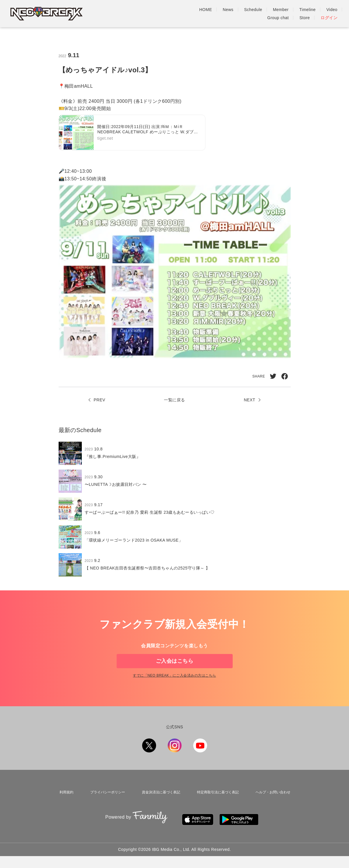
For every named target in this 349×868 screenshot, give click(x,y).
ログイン (329, 14)
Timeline (227, 14)
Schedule (172, 14)
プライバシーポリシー (104, 810)
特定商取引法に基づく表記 (217, 810)
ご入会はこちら (174, 670)
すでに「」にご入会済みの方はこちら (174, 695)
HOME (125, 14)
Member (200, 14)
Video (251, 14)
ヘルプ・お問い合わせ (273, 810)
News (147, 14)
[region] (175, 514)
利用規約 (64, 810)
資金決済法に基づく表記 (158, 810)
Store (305, 14)
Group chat (278, 14)
